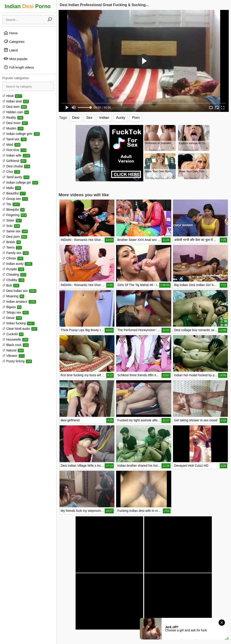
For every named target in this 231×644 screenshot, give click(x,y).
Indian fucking (18, 323)
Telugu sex (15, 312)
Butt (11, 285)
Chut (11, 172)
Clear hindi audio (20, 329)
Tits (11, 204)
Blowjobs (13, 210)
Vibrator (13, 356)
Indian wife (16, 155)
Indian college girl (20, 182)
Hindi (12, 96)
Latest (11, 50)
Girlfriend (14, 161)
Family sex (15, 253)
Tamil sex (14, 139)
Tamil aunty (16, 177)
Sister (12, 220)
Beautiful (14, 193)
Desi (76, 118)
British (12, 242)
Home (10, 33)
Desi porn (15, 237)
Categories (14, 42)
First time (14, 150)
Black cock (15, 345)
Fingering (14, 215)
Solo (11, 226)
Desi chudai (16, 166)
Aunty (121, 118)
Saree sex (15, 231)
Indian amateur (19, 302)
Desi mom (15, 123)
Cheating (14, 275)
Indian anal (16, 101)
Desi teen (15, 107)
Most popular (15, 59)
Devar (12, 318)
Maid (11, 145)
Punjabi (13, 269)
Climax (13, 258)
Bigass (12, 307)
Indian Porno (28, 6)
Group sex (15, 199)
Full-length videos (19, 67)
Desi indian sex (19, 291)
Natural (13, 350)
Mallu (12, 188)
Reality (13, 118)
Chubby (13, 280)
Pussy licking (17, 361)
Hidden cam (16, 112)
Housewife (15, 339)
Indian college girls (21, 134)
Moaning (13, 296)
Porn (136, 118)
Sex (89, 118)
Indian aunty (17, 264)
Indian (104, 118)
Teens (12, 247)
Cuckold (13, 334)
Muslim (13, 128)
